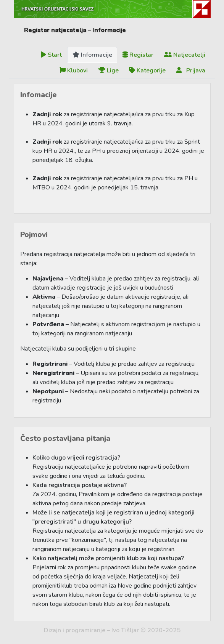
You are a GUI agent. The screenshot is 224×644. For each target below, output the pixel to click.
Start (51, 55)
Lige (109, 70)
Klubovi (74, 70)
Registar (138, 55)
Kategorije (147, 70)
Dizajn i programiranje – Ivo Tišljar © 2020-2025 (112, 630)
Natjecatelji (185, 55)
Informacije (92, 55)
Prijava (191, 70)
